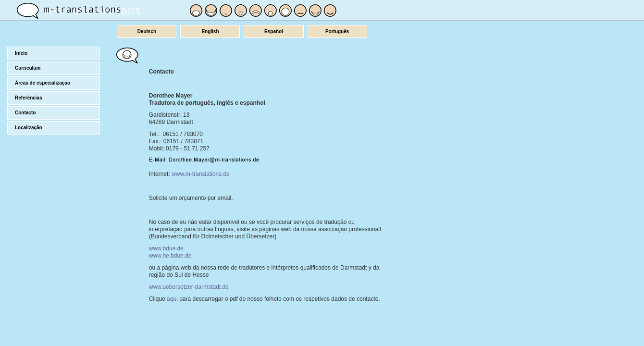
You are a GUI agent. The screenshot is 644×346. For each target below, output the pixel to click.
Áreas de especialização (43, 83)
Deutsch (147, 31)
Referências (29, 98)
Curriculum (28, 68)
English (210, 31)
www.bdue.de (166, 248)
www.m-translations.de (201, 174)
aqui (172, 299)
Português (337, 31)
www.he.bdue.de (170, 256)
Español (274, 31)
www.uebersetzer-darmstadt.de (189, 287)
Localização (29, 128)
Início (21, 53)
